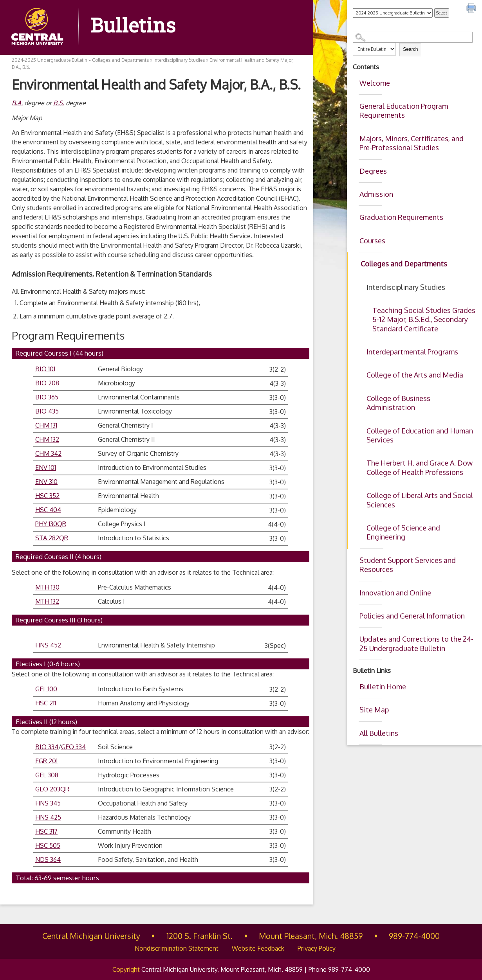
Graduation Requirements (401, 217)
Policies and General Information (412, 616)
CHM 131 (46, 425)
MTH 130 (47, 587)
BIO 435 (47, 411)
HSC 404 (48, 510)
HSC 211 (46, 703)
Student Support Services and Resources (408, 565)
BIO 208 (47, 383)
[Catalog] (393, 13)
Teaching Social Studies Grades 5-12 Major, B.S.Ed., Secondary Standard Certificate (424, 319)
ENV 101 (46, 468)
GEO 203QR (52, 789)
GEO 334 (73, 747)
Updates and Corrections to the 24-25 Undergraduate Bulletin (416, 643)
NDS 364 (48, 860)
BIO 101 (45, 369)
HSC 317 (46, 831)
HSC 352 (47, 496)
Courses (372, 241)
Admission (376, 194)
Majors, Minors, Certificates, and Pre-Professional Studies (412, 143)
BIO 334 (47, 747)
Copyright (126, 969)
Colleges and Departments (404, 264)
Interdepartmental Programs (412, 352)
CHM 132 (47, 439)
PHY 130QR (51, 524)
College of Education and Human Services (420, 435)
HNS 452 (48, 645)
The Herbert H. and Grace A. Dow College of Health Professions (420, 467)
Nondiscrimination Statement (177, 948)
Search (410, 49)
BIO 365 (47, 397)
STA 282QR (52, 538)
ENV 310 (46, 482)
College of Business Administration (398, 403)
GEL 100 (46, 689)
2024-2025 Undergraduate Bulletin (50, 60)
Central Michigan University (91, 936)
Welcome (375, 83)
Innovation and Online (395, 593)
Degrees (373, 171)
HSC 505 (48, 845)
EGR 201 (46, 761)
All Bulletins (379, 733)
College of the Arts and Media (415, 375)
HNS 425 (48, 817)
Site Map (374, 710)
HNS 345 (48, 803)
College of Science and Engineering (403, 532)
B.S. (59, 103)
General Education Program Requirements (404, 111)
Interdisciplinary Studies (406, 287)
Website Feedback (258, 948)
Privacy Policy (317, 948)
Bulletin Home (383, 687)
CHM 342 (48, 453)
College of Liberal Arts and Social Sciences (420, 500)
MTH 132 (47, 601)
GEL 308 (47, 775)
